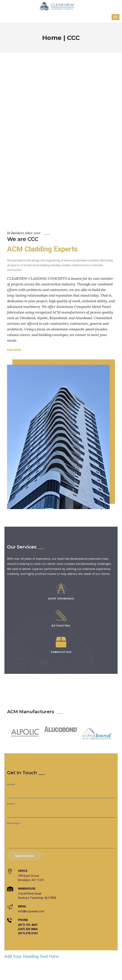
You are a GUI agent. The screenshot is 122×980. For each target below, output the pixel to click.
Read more (14, 350)
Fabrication (61, 652)
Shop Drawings (61, 598)
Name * (12, 784)
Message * (14, 823)
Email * (12, 804)
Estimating (61, 626)
